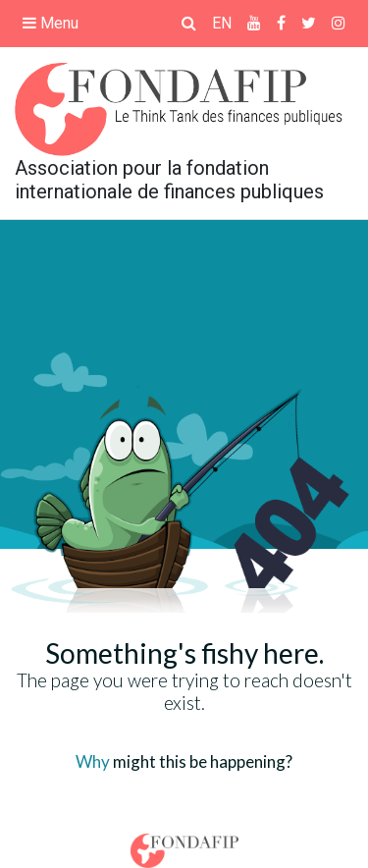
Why (93, 761)
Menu (51, 23)
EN (222, 23)
